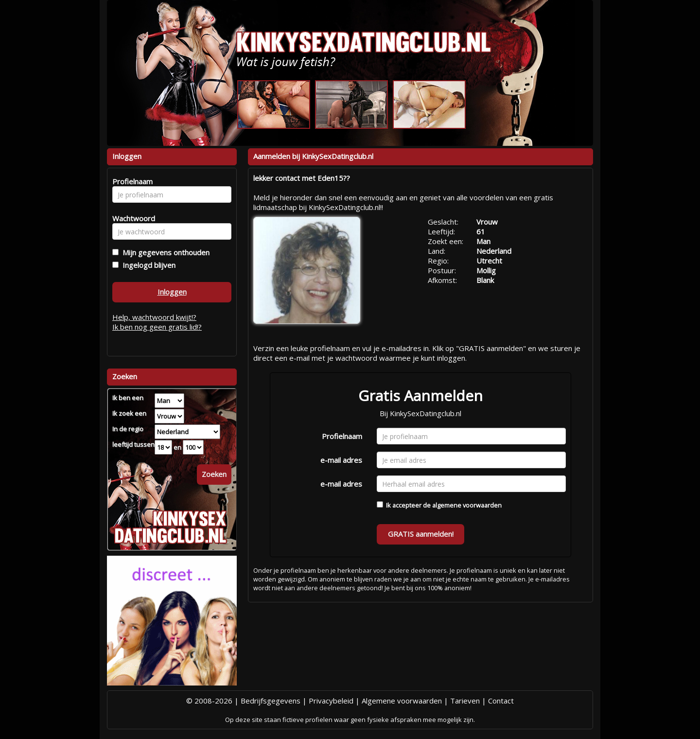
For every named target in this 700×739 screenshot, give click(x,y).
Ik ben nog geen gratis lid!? (157, 327)
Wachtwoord (131, 218)
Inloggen (172, 292)
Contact (501, 701)
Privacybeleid (331, 701)
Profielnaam (342, 436)
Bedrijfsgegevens (271, 701)
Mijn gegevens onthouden (164, 252)
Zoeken (214, 474)
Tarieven (465, 701)
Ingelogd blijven (147, 265)
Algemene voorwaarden (402, 701)
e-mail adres (341, 460)
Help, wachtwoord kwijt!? (154, 317)
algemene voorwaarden (467, 505)
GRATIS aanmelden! (421, 534)
